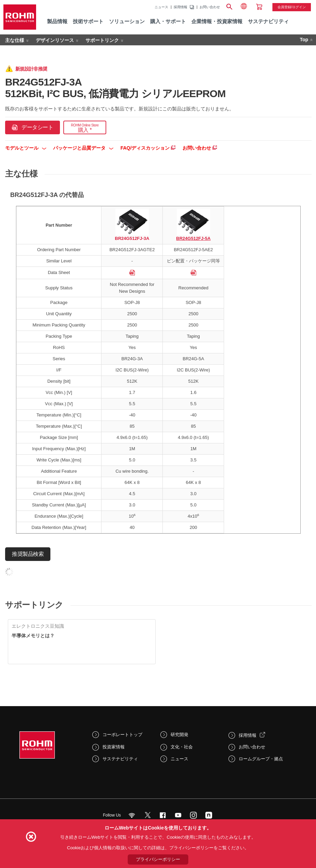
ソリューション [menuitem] (127, 21)
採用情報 (180, 7)
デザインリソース (55, 40)
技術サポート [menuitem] (88, 21)
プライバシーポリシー (158, 859)
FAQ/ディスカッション (148, 148)
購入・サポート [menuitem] (168, 21)
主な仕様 (15, 40)
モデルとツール (26, 148)
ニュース (161, 7)
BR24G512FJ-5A (193, 238)
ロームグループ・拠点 (261, 759)
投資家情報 (114, 747)
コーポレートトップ (122, 735)
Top (304, 40)
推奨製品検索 (28, 554)
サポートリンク (102, 40)
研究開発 (179, 735)
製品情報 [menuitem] (57, 21)
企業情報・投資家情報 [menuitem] (217, 21)
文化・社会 (182, 747)
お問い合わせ (210, 7)
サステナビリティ (120, 759)
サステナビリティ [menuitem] (268, 21)
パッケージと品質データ (83, 148)
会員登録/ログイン (292, 7)
